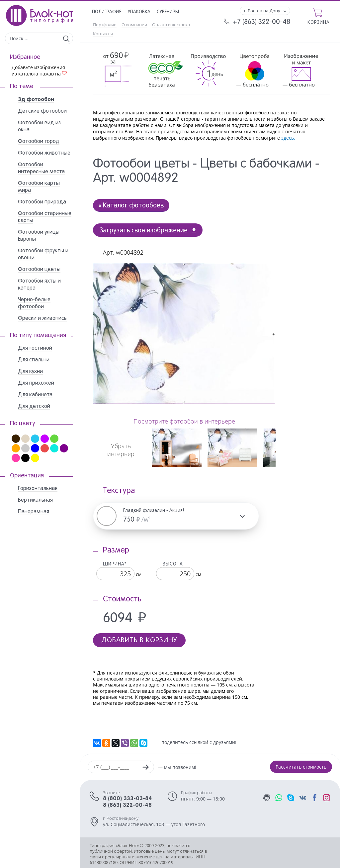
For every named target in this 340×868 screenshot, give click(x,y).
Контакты (103, 34)
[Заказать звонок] (145, 768)
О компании (134, 25)
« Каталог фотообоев (131, 206)
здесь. (288, 138)
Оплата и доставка (171, 25)
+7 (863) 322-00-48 (261, 22)
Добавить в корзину (139, 641)
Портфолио (105, 25)
